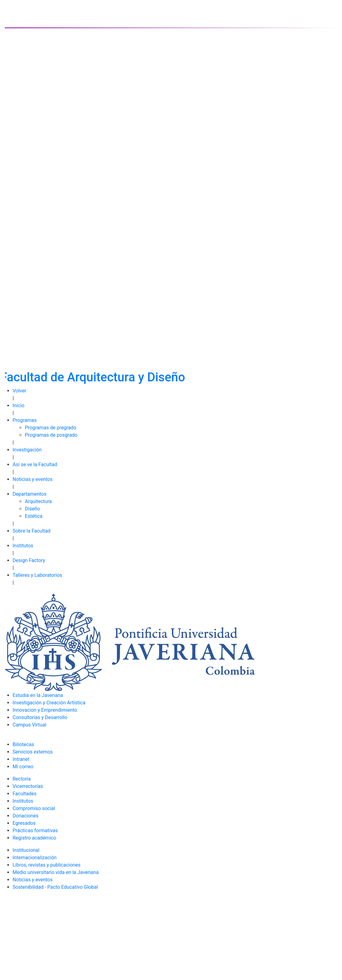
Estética (34, 516)
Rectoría (22, 779)
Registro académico (34, 838)
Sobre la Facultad (31, 531)
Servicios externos (33, 752)
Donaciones (25, 816)
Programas (25, 420)
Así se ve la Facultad (35, 464)
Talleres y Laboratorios (37, 575)
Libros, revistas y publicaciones (47, 865)
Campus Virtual (29, 725)
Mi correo (23, 767)
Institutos (23, 546)
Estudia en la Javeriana (38, 695)
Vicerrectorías (28, 786)
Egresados (24, 823)
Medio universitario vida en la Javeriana (56, 872)
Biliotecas (23, 744)
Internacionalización (35, 858)
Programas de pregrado (51, 428)
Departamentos (29, 494)
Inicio (18, 405)
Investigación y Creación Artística (49, 703)
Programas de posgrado (51, 435)
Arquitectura (38, 501)
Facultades (25, 794)
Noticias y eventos (33, 479)
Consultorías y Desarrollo (40, 717)
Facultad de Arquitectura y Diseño (93, 377)
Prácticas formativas (35, 830)
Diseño (32, 509)
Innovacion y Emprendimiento (45, 710)
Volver (19, 391)
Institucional (26, 850)
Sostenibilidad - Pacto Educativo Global (55, 887)
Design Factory (29, 560)
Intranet (21, 759)
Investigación (27, 450)
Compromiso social (34, 808)
